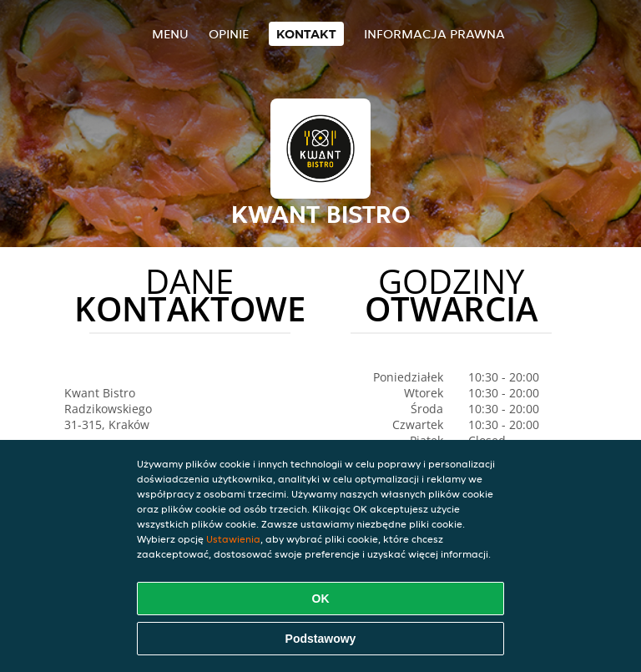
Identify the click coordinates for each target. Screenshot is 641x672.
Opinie (229, 34)
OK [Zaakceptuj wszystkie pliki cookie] (321, 599)
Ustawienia (233, 539)
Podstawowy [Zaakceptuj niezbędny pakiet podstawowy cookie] (321, 639)
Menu (170, 34)
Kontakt (306, 34)
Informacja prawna (434, 34)
